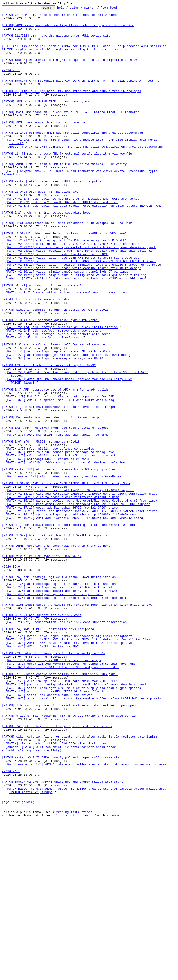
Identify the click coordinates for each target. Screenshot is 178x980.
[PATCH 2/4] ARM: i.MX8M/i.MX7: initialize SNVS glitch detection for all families (78, 766)
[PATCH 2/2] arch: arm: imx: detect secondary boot (46, 254)
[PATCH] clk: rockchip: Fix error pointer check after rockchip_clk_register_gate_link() (80, 883)
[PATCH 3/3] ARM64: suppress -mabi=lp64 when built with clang (60, 479)
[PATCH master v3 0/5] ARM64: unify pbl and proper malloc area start (62, 908)
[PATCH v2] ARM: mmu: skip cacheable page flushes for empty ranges (61, 17)
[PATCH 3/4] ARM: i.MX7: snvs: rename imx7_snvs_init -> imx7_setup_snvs (69, 770)
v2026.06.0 (11, 679)
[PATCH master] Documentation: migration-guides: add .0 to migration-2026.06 (70, 71)
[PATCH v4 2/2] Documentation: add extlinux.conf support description (66, 350)
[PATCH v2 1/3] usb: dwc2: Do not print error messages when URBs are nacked (72, 237)
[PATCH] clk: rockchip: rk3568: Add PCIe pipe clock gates (56, 891)
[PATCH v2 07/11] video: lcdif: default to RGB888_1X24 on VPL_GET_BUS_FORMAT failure (81, 312)
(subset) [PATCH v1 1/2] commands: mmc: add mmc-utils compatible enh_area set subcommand (84, 175)
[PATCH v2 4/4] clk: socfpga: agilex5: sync (44, 404)
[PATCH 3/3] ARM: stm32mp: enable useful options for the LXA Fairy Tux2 (69, 454)
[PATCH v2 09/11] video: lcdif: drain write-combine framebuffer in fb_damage (73, 321)
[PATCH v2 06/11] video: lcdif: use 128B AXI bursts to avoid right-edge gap (72, 308)
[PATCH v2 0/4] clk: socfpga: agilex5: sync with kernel (51, 383)
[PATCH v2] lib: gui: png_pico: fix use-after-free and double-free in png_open (72, 108)
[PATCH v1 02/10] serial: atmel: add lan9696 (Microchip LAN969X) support (70, 587)
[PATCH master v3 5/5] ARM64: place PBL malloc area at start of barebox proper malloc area (86, 916)
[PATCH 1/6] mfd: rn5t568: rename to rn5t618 (41, 529)
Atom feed (116, 9)
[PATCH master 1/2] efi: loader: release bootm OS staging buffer (59, 562)
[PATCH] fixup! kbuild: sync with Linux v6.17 (42, 666)
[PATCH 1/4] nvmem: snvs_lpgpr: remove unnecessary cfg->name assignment (69, 762)
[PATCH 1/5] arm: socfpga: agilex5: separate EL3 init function (61, 700)
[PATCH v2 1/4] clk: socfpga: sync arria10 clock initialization (62, 391)
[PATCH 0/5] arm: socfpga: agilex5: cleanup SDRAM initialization (59, 691)
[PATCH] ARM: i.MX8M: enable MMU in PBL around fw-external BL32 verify (64, 196)
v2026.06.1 (11, 83)
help (68, 9)
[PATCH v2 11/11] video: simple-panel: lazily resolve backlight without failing (76, 329)
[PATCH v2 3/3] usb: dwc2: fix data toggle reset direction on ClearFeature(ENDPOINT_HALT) (85, 246)
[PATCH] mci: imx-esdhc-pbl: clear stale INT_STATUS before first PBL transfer (71, 133)
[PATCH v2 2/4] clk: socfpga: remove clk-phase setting (53, 396)
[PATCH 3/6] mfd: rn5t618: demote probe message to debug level (61, 541)
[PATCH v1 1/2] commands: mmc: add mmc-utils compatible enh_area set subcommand (72, 158)
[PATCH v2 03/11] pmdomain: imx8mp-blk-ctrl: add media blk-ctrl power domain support (81, 296)
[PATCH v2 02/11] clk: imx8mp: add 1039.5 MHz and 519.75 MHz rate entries (71, 292)
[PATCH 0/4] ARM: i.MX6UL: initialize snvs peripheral (49, 754)
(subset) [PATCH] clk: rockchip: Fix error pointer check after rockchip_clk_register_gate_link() (60, 897)
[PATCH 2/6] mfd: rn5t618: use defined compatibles (50, 537)
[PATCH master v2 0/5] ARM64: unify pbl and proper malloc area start (62, 937)
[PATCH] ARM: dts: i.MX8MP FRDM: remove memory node (47, 121)
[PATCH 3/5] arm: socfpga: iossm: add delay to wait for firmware (62, 708)
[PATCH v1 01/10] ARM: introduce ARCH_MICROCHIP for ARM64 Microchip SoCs (66, 579)
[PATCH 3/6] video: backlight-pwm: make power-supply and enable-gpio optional (74, 825)
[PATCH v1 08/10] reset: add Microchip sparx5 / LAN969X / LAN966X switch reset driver (81, 612)
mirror (97, 9)
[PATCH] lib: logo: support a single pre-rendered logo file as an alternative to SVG (77, 725)
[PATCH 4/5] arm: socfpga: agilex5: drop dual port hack (54, 712)
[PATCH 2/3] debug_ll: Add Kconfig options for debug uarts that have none (71, 795)
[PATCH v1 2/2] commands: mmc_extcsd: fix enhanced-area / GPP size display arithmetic (81, 167)
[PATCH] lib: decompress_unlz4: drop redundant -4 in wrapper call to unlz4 (68, 267)
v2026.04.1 (11, 924)
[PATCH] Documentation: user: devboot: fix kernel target (52, 500)
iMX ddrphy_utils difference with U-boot (37, 358)
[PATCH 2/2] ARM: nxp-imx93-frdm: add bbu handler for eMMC (57, 521)
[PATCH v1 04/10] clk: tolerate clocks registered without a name (62, 595)
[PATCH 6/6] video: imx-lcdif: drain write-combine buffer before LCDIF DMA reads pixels (83, 837)
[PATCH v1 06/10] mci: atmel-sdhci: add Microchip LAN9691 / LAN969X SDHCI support (78, 604)
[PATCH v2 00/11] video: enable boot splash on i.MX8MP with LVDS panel (64, 279)
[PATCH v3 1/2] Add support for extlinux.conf (42, 737)
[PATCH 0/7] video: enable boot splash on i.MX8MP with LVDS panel (60, 808)
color (81, 9)
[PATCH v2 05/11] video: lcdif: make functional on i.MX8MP (57, 304)
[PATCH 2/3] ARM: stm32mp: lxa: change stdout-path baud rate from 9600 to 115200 (77, 446)
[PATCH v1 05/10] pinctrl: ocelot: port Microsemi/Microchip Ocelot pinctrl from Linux (81, 600)
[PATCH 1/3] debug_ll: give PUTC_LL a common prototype (53, 791)
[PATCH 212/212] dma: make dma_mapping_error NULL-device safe (56, 42)
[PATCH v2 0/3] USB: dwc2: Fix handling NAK (40, 229)
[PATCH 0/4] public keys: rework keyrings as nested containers (57, 870)
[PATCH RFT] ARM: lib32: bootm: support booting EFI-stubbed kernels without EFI (72, 629)
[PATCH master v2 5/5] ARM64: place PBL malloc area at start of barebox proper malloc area (86, 945)
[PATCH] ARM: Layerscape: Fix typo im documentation (47, 146)
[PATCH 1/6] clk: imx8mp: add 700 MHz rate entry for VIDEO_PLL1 (62, 816)
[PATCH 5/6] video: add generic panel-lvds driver (49, 833)
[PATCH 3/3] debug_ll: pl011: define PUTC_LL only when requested (62, 800)
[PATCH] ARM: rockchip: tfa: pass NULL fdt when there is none (56, 654)
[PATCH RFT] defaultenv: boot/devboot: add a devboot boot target (59, 487)
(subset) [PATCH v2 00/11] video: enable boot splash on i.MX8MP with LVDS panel (76, 333)
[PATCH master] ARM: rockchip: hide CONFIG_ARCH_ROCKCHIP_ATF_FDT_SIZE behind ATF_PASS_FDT (81, 96)
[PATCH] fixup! (22, 458)
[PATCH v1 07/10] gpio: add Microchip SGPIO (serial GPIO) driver (62, 608)
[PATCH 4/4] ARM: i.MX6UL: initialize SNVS (43, 775)
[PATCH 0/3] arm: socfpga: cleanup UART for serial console (53, 412)
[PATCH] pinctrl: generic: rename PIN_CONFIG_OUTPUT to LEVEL (55, 371)
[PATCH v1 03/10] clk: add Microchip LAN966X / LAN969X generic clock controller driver (82, 591)
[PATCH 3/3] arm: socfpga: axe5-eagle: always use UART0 (54, 429)
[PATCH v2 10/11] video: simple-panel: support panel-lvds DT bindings (67, 325)
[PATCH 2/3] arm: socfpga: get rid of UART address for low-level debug (68, 425)
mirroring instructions (72, 971)
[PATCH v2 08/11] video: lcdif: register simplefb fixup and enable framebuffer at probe (83, 316)
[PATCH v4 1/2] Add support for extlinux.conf (42, 341)
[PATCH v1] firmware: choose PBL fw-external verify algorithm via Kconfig (67, 183)
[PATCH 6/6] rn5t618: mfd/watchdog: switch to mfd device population (65, 554)
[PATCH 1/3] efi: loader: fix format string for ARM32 (49, 437)
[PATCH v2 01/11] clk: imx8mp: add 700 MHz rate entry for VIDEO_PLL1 (66, 287)
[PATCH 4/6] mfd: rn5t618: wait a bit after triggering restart (61, 546)
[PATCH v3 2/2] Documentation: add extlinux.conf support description (66, 745)
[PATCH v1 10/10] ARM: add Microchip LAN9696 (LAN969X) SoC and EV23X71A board (74, 620)
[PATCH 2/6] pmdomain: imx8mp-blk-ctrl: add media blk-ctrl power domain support (76, 820)
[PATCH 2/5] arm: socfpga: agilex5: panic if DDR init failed (59, 704)
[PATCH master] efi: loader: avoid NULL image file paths (52, 217)
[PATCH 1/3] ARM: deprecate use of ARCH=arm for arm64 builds (55, 466)
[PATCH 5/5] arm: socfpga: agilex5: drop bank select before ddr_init (66, 716)
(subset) (16, 171)
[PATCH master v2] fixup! (31, 949)
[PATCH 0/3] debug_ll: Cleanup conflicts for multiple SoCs (53, 783)
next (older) (24, 960)
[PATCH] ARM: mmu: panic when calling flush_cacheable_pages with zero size (68, 29)
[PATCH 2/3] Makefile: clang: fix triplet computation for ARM (60, 475)
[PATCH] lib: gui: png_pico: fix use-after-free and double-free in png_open (69, 845)
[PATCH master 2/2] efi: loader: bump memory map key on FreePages (63, 571)
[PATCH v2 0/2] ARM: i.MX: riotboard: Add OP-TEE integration (55, 641)
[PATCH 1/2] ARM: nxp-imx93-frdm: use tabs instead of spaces (55, 512)
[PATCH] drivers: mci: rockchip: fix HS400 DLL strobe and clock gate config (69, 858)
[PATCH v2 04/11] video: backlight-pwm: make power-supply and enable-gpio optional (79, 300)
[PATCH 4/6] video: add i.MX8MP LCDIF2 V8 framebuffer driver (59, 829)
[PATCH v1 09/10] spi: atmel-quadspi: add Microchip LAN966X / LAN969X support (74, 616)
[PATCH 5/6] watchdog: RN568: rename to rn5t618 (47, 550)
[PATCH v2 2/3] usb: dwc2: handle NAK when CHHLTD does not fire (62, 242)
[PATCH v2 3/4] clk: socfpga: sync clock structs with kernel (59, 400)
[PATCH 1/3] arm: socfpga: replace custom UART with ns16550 (58, 421)
